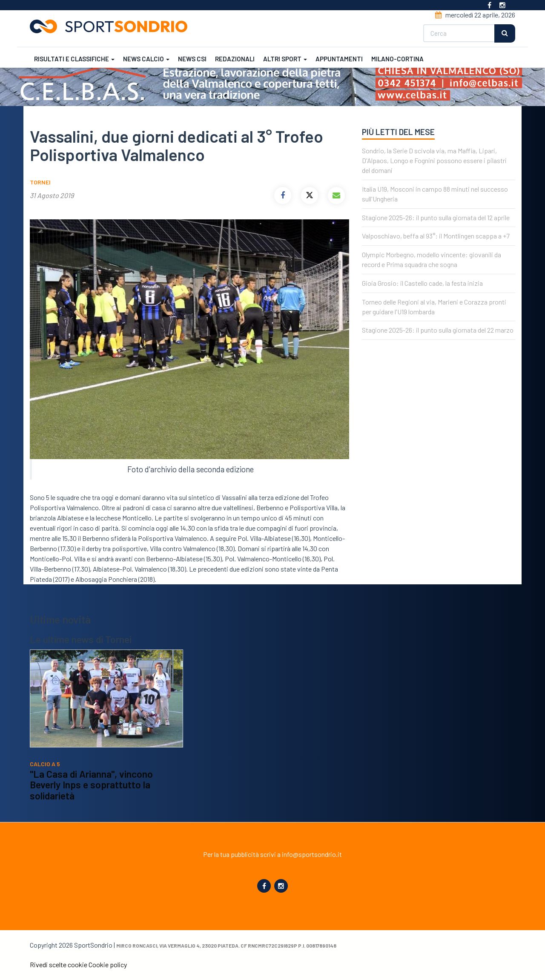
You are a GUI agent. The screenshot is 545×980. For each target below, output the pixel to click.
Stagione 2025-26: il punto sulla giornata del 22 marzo (438, 330)
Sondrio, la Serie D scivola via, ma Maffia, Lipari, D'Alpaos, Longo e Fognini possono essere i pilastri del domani (434, 160)
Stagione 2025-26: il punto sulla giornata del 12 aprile (436, 217)
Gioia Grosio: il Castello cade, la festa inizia (422, 283)
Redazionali (235, 59)
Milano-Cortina (397, 59)
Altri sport (285, 59)
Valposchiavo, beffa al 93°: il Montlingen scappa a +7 (436, 236)
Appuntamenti (339, 59)
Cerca (505, 33)
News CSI (192, 59)
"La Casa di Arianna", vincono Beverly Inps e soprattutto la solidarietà (91, 785)
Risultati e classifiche (74, 59)
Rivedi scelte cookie (59, 964)
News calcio (146, 59)
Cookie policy (108, 964)
